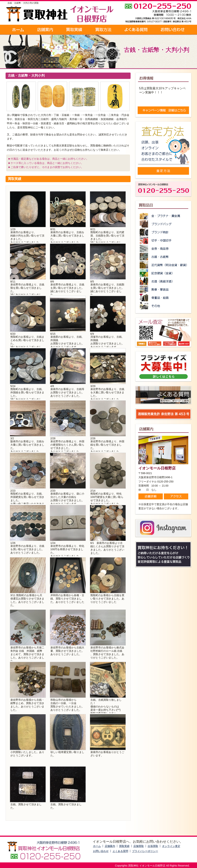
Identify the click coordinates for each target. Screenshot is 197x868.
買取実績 (74, 30)
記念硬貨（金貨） (163, 273)
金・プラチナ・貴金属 (163, 216)
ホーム (18, 30)
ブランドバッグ (163, 224)
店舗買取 (139, 846)
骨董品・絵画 (163, 298)
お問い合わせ (173, 30)
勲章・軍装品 (163, 289)
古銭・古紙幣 (163, 257)
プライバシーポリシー (145, 851)
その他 (163, 306)
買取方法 (104, 30)
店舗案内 (45, 30)
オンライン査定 (171, 846)
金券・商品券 (163, 248)
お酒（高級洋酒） (163, 281)
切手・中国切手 (163, 240)
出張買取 (153, 846)
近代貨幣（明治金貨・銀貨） (163, 265)
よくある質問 (136, 30)
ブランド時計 (163, 232)
